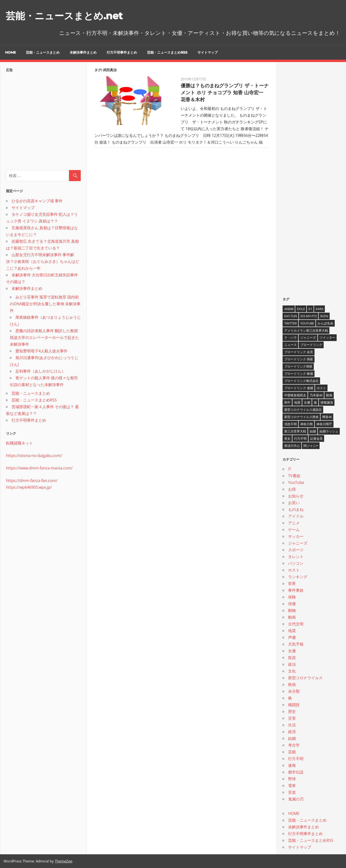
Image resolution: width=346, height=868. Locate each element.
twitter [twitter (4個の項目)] (290, 323)
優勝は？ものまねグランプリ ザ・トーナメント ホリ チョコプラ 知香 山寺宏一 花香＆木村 (225, 93)
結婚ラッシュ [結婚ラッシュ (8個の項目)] (329, 431)
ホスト (294, 570)
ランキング (298, 577)
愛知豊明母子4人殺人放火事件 (41, 351)
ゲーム (294, 530)
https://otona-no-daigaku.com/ (34, 456)
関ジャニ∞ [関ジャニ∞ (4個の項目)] (311, 446)
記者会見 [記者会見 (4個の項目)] (316, 438)
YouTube (296, 482)
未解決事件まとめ (83, 52)
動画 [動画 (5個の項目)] (329, 395)
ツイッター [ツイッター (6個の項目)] (327, 337)
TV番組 (294, 476)
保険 (292, 597)
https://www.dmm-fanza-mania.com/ (39, 468)
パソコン (296, 563)
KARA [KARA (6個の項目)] (320, 309)
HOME (10, 52)
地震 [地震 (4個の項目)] (297, 402)
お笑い (294, 503)
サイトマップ (208, 52)
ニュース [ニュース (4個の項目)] (290, 345)
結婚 (292, 738)
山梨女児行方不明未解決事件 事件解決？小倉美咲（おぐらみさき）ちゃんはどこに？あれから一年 (43, 261)
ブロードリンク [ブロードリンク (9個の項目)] (311, 345)
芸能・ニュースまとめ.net (64, 16)
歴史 (292, 711)
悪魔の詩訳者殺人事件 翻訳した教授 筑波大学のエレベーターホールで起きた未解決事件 (44, 337)
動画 (292, 617)
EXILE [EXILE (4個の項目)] (301, 309)
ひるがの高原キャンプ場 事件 (37, 201)
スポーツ (296, 550)
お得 (292, 489)
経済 (292, 732)
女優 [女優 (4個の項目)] (307, 402)
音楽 (292, 792)
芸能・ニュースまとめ (43, 52)
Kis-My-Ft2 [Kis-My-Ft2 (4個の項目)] (309, 316)
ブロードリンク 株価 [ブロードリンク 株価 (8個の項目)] (299, 374)
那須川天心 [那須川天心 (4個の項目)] (292, 446)
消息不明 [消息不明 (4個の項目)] (290, 424)
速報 (292, 765)
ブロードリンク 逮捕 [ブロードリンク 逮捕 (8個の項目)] (299, 388)
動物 (292, 610)
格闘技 (294, 705)
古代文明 (296, 624)
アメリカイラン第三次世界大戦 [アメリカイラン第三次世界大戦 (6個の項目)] (306, 330)
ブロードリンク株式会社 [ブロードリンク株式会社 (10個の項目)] (301, 381)
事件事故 (296, 590)
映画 (292, 684)
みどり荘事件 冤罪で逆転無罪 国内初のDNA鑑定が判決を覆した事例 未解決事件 (45, 304)
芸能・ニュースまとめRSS (167, 52)
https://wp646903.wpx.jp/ (29, 487)
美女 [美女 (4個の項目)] (287, 438)
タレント (296, 557)
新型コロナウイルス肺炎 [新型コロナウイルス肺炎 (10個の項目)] (301, 417)
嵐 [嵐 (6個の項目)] (315, 402)
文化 (292, 671)
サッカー (296, 536)
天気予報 (296, 644)
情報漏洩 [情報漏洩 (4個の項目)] (327, 402)
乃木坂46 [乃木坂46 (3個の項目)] (316, 395)
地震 (292, 631)
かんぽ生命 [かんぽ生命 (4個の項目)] (325, 323)
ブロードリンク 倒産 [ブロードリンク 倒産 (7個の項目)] (299, 359)
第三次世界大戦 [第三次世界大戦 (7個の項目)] (295, 431)
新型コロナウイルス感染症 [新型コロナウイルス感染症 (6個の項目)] (303, 410)
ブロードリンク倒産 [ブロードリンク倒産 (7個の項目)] (298, 366)
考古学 (294, 745)
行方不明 (296, 759)
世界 (292, 583)
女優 (292, 651)
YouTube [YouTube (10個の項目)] (307, 323)
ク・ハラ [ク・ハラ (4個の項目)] (290, 337)
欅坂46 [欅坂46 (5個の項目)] (327, 417)
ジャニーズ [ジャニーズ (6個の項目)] (308, 337)
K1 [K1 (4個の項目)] (310, 309)
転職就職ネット (19, 443)
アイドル (296, 516)
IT (290, 469)
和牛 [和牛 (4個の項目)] (287, 402)
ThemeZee (63, 861)
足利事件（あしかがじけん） (40, 371)
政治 (292, 664)
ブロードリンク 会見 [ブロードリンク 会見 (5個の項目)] (299, 352)
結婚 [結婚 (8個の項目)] (313, 431)
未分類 (294, 691)
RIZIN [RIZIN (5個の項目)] (324, 316)
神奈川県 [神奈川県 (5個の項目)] (307, 424)
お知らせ (296, 496)
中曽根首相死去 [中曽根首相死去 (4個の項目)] (295, 395)
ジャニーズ (298, 543)
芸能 (292, 752)
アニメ (294, 523)
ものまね (296, 509)
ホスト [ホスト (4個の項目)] (321, 388)
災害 (292, 718)
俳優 (292, 604)
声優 (292, 637)
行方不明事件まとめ (122, 52)
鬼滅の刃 (296, 799)
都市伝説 (296, 772)
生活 (292, 725)
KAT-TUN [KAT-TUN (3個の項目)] (291, 316)
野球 (292, 779)
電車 (292, 786)
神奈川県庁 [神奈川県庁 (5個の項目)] (324, 424)
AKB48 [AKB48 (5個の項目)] (289, 309)
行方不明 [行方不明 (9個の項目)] (300, 438)
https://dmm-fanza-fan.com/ (32, 481)
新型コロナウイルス (305, 678)
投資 (292, 658)
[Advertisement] (43, 120)
